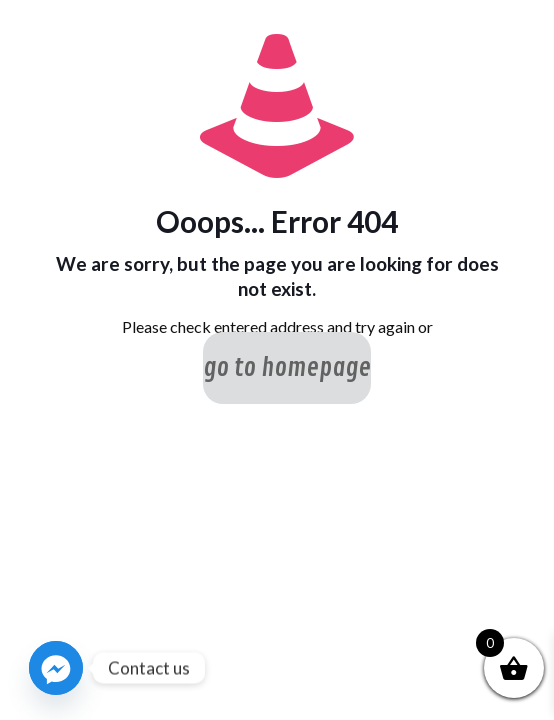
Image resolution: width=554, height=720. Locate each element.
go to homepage (287, 368)
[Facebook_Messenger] (56, 668)
